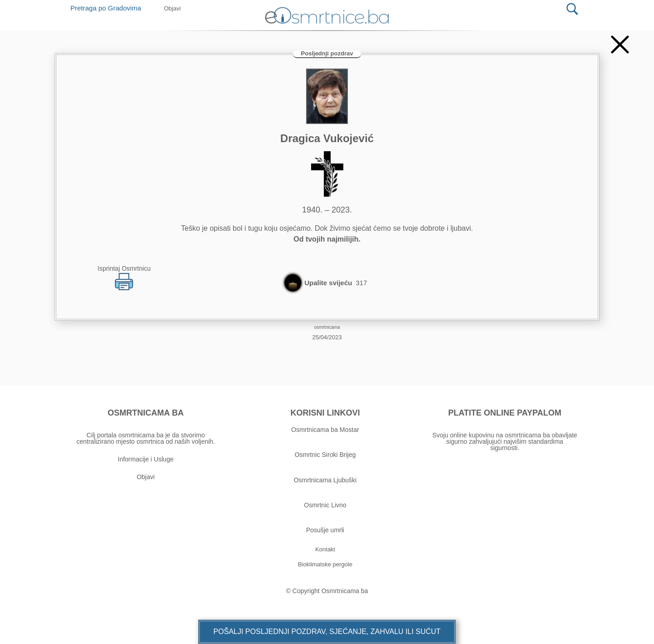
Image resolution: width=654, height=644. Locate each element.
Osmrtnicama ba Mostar (325, 430)
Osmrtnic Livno (325, 505)
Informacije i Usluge (146, 459)
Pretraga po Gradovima (109, 8)
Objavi (146, 477)
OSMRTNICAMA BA (146, 413)
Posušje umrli (325, 530)
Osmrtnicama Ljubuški (325, 480)
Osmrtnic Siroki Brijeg (325, 455)
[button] (327, 632)
